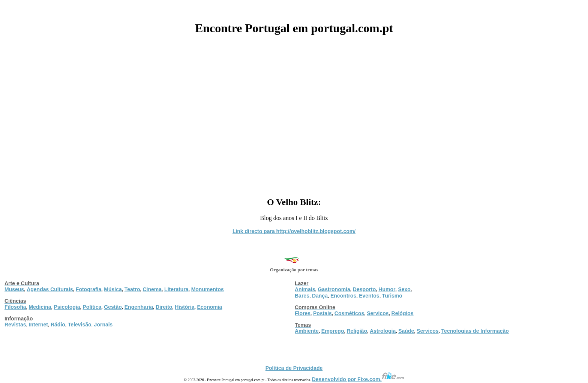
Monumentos (208, 289)
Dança (320, 296)
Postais (322, 313)
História (184, 307)
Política (92, 307)
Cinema (152, 289)
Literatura (176, 289)
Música (113, 289)
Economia (209, 307)
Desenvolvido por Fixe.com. (358, 379)
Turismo (392, 296)
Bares (302, 296)
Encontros (343, 296)
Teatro (132, 289)
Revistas (15, 325)
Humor (387, 289)
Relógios (403, 313)
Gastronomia (334, 289)
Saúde (406, 331)
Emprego (333, 331)
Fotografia (88, 289)
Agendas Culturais (50, 289)
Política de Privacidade (294, 368)
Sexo (404, 289)
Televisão (80, 325)
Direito (164, 307)
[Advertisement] (294, 113)
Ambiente (307, 331)
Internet (38, 325)
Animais (305, 289)
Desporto (364, 289)
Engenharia (139, 307)
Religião (357, 331)
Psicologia (67, 307)
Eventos (369, 296)
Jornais (103, 325)
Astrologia (383, 331)
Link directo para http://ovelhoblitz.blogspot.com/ (294, 231)
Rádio (58, 325)
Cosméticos (349, 313)
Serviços (378, 313)
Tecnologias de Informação (475, 331)
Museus (14, 289)
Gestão (113, 307)
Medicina (40, 307)
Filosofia (15, 307)
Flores (303, 313)
